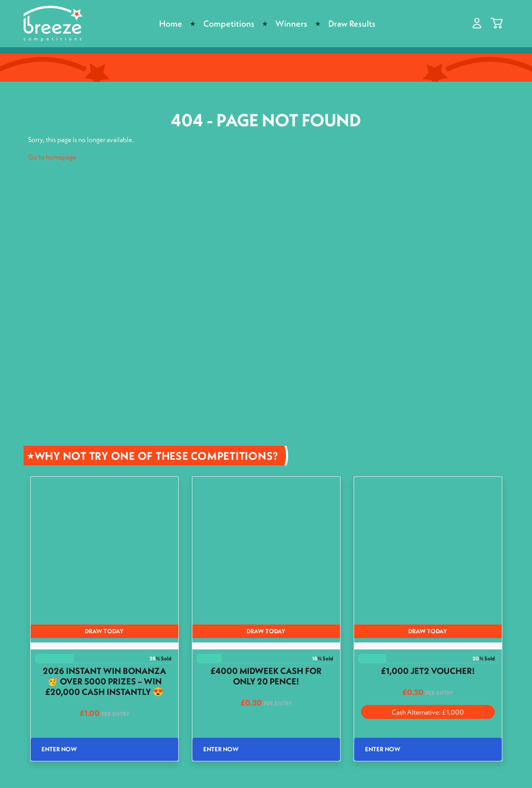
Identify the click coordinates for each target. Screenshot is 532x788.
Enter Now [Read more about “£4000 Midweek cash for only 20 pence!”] (221, 749)
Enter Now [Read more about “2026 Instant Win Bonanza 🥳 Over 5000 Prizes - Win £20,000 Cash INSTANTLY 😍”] (59, 749)
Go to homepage (52, 157)
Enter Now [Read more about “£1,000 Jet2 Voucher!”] (383, 749)
